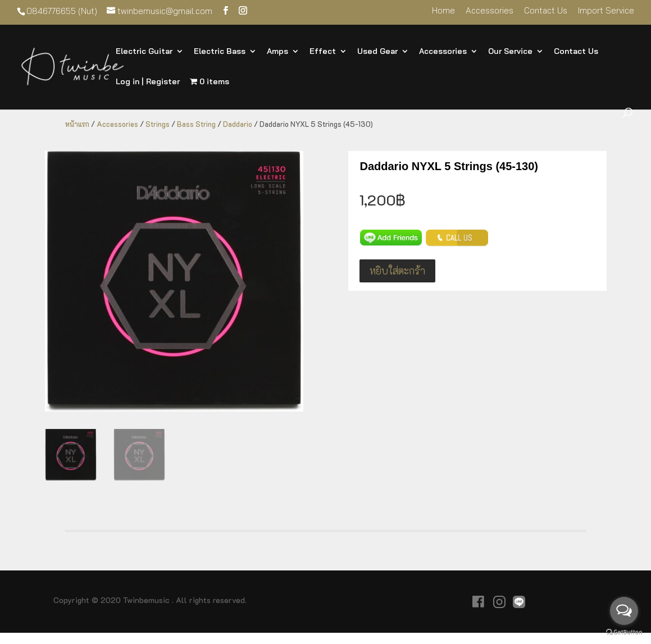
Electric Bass (220, 52)
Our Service (510, 52)
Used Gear (377, 52)
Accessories (490, 11)
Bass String (196, 124)
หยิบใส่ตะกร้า (397, 271)
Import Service (606, 11)
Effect (323, 52)
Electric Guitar (144, 52)
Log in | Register (148, 82)
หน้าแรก (77, 124)
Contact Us (546, 11)
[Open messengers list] (624, 611)
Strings (158, 124)
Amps (277, 52)
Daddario (238, 124)
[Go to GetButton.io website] (624, 632)
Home (443, 11)
